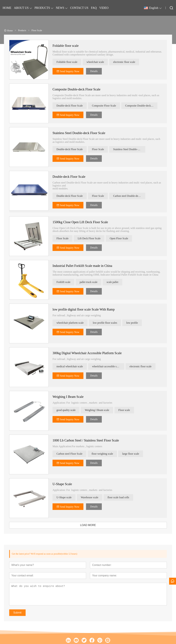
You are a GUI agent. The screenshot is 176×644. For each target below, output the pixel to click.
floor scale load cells (118, 497)
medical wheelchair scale (70, 366)
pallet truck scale (88, 282)
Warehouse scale (90, 497)
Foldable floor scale (66, 46)
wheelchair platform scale (70, 323)
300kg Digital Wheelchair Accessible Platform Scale (87, 353)
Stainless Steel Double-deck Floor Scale (79, 133)
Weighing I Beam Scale (68, 397)
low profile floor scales (105, 323)
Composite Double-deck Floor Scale (77, 89)
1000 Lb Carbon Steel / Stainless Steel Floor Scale (86, 440)
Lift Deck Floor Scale (89, 238)
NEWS (60, 8)
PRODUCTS (42, 8)
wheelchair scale (95, 62)
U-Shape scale (64, 497)
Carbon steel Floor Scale (69, 454)
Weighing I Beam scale (97, 410)
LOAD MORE (88, 525)
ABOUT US (21, 8)
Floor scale (124, 410)
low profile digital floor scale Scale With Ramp (84, 309)
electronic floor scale (124, 62)
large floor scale (131, 454)
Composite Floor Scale (104, 106)
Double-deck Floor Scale (70, 106)
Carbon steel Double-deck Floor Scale (129, 196)
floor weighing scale (102, 454)
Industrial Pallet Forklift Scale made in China (82, 266)
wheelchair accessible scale (106, 366)
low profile (132, 323)
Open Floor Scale (119, 238)
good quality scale (66, 410)
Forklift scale (63, 282)
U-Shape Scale (62, 484)
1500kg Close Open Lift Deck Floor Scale (80, 222)
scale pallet (112, 282)
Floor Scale (98, 149)
